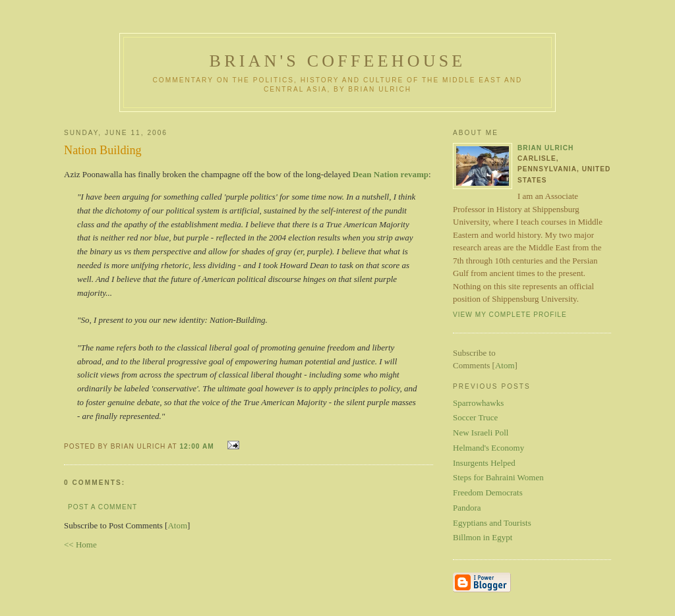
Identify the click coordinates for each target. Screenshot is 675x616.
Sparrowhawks (478, 403)
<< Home (80, 545)
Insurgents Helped (484, 463)
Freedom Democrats (488, 492)
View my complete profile (510, 315)
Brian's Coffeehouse (338, 61)
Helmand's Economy (488, 448)
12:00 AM (198, 446)
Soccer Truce (475, 417)
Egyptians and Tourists (492, 523)
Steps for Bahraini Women (498, 477)
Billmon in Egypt (483, 537)
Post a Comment (103, 507)
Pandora (467, 508)
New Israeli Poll (481, 433)
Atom (177, 525)
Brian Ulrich (545, 148)
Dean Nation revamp (391, 174)
